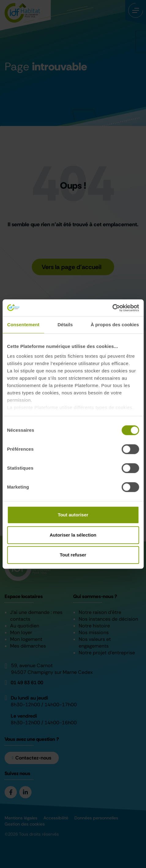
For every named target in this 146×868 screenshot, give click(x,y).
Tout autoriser (73, 515)
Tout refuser (73, 555)
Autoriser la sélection (73, 535)
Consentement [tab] (23, 325)
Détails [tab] (65, 325)
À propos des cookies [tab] (115, 325)
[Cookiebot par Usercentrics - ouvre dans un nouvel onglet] (112, 308)
